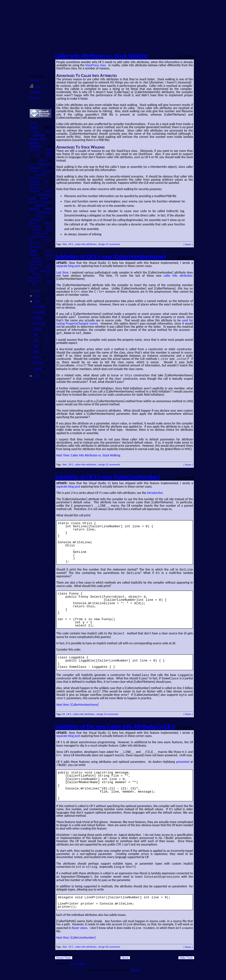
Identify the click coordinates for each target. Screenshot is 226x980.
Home (125, 953)
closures (47, 171)
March (37, 357)
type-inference (41, 267)
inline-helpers (44, 212)
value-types (45, 271)
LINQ (49, 230)
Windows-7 (36, 282)
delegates (35, 191)
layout (49, 227)
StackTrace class (95, 65)
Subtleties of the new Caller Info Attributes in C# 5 (115, 723)
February (39, 363)
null (33, 240)
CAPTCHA (35, 171)
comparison (42, 175)
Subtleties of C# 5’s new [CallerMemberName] (110, 256)
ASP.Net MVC (39, 139)
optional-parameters (41, 242)
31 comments (113, 464)
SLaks (35, 87)
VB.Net (37, 275)
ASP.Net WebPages (38, 145)
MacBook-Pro (42, 233)
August (38, 329)
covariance (35, 181)
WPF (49, 282)
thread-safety (36, 265)
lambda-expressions (41, 225)
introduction (155, 492)
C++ (32, 165)
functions (42, 205)
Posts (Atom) (78, 959)
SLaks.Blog (113, 7)
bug (49, 150)
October (38, 318)
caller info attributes (178, 276)
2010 (38, 376)
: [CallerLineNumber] (76, 933)
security (37, 258)
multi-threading (39, 237)
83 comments (113, 942)
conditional (39, 178)
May (36, 346)
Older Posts (186, 953)
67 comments (113, 244)
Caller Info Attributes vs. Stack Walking (101, 56)
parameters (39, 247)
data (46, 181)
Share (188, 244)
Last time (62, 272)
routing (48, 255)
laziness (38, 230)
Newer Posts (64, 953)
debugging (39, 188)
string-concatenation (41, 260)
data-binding (39, 185)
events (45, 198)
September (40, 323)
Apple (49, 132)
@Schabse (36, 92)
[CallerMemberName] (77, 702)
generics (35, 209)
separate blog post (68, 266)
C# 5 (44, 161)
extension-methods (40, 202)
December (39, 306)
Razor (34, 251)
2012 (38, 296)
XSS (35, 285)
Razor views (80, 924)
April (36, 352)
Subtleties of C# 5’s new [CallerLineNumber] (108, 476)
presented (183, 758)
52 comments (111, 711)
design (48, 191)
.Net (37, 127)
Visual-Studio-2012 (41, 276)
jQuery (34, 223)
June (36, 341)
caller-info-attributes (41, 166)
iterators (42, 216)
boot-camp (36, 150)
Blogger (135, 966)
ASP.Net (39, 135)
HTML (48, 209)
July (36, 335)
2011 (38, 302)
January (38, 369)
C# (49, 154)
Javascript (38, 220)
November (40, 312)
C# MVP (34, 80)
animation (35, 132)
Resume (34, 98)
